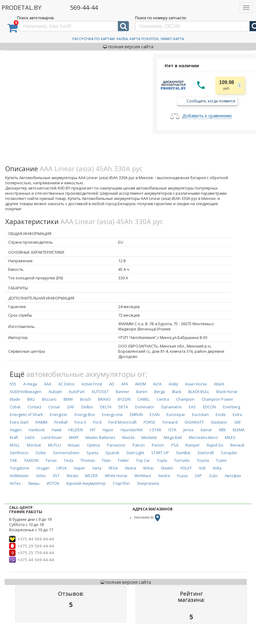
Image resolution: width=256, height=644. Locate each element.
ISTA (172, 430)
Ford (97, 422)
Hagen (16, 430)
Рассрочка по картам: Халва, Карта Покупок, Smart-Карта (128, 39)
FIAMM (41, 422)
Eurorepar (176, 415)
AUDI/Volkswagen (26, 392)
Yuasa (182, 476)
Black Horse (227, 392)
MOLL (15, 445)
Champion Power (217, 399)
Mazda (128, 438)
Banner (123, 392)
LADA (30, 438)
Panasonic (116, 445)
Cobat (15, 407)
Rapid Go (215, 445)
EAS (192, 407)
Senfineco (19, 453)
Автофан (233, 476)
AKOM (141, 384)
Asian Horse (196, 384)
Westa (72, 476)
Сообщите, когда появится (211, 101)
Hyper (108, 430)
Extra (237, 415)
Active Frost (92, 384)
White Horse (116, 476)
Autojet (55, 392)
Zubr (213, 476)
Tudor (221, 460)
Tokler (123, 460)
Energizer (59, 415)
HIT (93, 430)
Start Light (135, 453)
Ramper (193, 445)
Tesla (69, 460)
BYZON (124, 399)
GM (237, 422)
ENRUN (136, 415)
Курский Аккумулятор (86, 483)
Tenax (51, 460)
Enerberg (232, 407)
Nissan (74, 445)
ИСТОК (53, 483)
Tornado (182, 460)
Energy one (112, 415)
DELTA (106, 407)
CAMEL (144, 399)
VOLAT (186, 468)
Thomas (88, 460)
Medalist (149, 438)
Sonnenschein (66, 453)
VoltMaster (19, 476)
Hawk (57, 430)
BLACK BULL (199, 392)
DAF (71, 407)
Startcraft (206, 453)
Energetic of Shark (26, 415)
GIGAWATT (194, 422)
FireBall (61, 422)
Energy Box (85, 415)
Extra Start (19, 422)
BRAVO (104, 399)
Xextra (164, 476)
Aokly (173, 384)
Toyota (203, 460)
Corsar (54, 407)
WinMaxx (143, 476)
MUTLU (54, 445)
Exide (221, 415)
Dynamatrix (172, 407)
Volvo (41, 476)
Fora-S (80, 422)
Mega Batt (173, 438)
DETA (123, 407)
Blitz (31, 399)
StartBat (183, 453)
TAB (13, 460)
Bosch (86, 399)
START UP (160, 453)
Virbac (148, 468)
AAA (48, 384)
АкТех (15, 483)
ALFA (157, 384)
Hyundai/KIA (132, 430)
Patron (139, 445)
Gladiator (219, 422)
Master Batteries (100, 438)
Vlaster (167, 468)
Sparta (92, 453)
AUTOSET (100, 392)
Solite (41, 453)
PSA (175, 445)
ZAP (198, 476)
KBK (222, 430)
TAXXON (31, 460)
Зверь (34, 483)
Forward (170, 422)
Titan (106, 460)
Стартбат (121, 483)
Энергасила (148, 483)
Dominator (145, 407)
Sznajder (229, 453)
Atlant (219, 384)
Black (177, 392)
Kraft (14, 438)
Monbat (34, 445)
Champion (185, 399)
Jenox (188, 430)
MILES (230, 438)
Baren (142, 392)
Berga (160, 392)
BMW (68, 399)
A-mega (30, 384)
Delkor (87, 407)
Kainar (206, 430)
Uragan (43, 468)
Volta (217, 468)
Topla (162, 460)
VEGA (113, 468)
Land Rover (52, 438)
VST (56, 476)
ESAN (155, 415)
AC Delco (66, 384)
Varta (97, 468)
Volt (202, 468)
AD (112, 384)
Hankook (37, 430)
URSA (62, 468)
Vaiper (79, 468)
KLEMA (239, 430)
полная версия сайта (128, 46)
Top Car (143, 460)
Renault (237, 445)
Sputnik (112, 453)
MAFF (74, 438)
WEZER (91, 476)
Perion (158, 445)
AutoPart (77, 392)
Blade (15, 399)
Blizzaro (49, 399)
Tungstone (20, 468)
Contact (34, 407)
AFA (125, 384)
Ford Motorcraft (123, 422)
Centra (163, 399)
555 (13, 384)
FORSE (150, 422)
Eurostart (200, 415)
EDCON (209, 407)
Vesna (130, 468)
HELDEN (76, 430)
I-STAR (155, 430)
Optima (93, 445)
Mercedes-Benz (203, 438)
